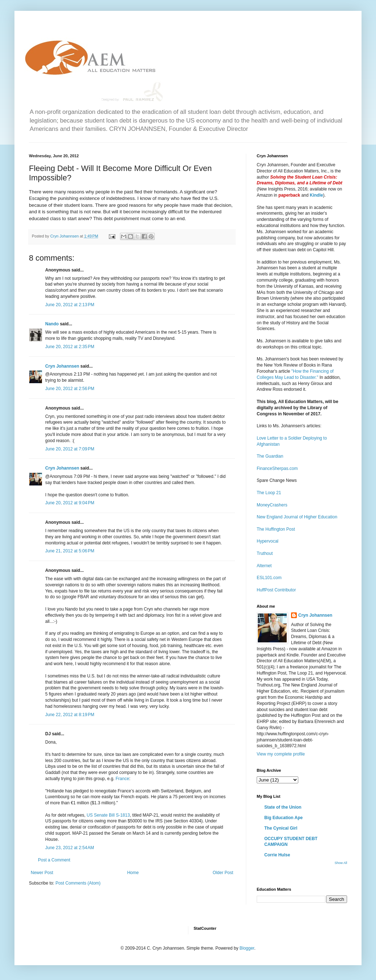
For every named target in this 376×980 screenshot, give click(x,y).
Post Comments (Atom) (78, 883)
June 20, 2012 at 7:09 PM (70, 449)
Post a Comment (54, 860)
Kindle (317, 195)
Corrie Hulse (277, 855)
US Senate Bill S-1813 (108, 815)
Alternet (264, 566)
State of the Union (283, 807)
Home (133, 873)
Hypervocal (268, 541)
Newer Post (42, 873)
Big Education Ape (283, 818)
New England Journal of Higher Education (297, 517)
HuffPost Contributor (276, 590)
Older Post (223, 873)
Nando (52, 324)
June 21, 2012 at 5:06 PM (70, 551)
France (122, 779)
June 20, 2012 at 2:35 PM (70, 347)
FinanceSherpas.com (277, 468)
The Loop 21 (269, 493)
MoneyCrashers (272, 505)
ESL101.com (269, 578)
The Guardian (270, 456)
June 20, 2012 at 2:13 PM (70, 305)
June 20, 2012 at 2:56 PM (70, 389)
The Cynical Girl (281, 828)
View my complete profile (281, 754)
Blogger (247, 948)
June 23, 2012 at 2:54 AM (70, 848)
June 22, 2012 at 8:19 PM (70, 715)
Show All (341, 863)
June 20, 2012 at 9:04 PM (70, 503)
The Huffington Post (276, 529)
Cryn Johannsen (62, 366)
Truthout (265, 553)
